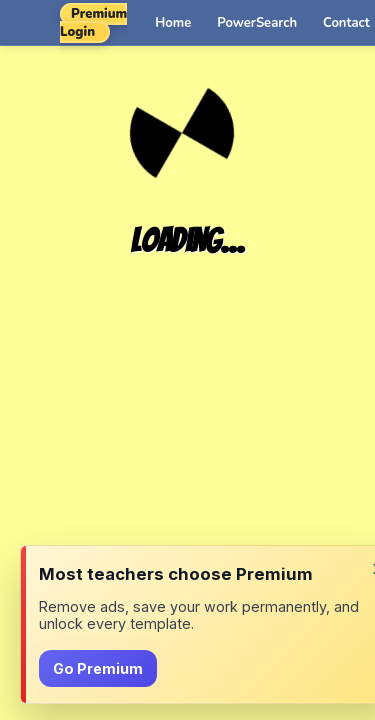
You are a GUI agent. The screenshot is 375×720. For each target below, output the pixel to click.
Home (173, 23)
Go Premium (98, 668)
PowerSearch (257, 23)
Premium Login (93, 23)
